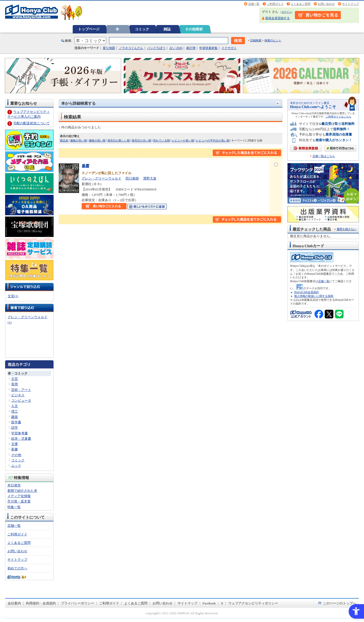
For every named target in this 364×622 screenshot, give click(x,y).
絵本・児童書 (21, 439)
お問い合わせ (326, 4)
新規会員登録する (278, 18)
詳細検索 (256, 40)
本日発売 (14, 485)
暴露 (85, 166)
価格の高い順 (97, 140)
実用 (15, 384)
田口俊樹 (132, 178)
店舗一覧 (254, 4)
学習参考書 (20, 433)
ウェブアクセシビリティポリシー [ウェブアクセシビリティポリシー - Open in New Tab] (253, 603)
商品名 (64, 140)
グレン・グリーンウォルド (102, 178)
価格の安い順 (79, 140)
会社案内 (14, 603)
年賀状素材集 (208, 48)
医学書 (16, 422)
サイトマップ (350, 4)
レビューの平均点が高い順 (213, 140)
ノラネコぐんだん (131, 48)
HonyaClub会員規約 (306, 292)
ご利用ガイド (275, 4)
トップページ (89, 29)
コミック (142, 29)
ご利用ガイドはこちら (338, 117)
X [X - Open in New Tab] (222, 603)
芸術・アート (21, 390)
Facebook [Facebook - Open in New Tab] (209, 603)
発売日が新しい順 (119, 140)
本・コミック (18, 373)
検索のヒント (273, 40)
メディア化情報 (19, 496)
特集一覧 (14, 507)
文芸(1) (13, 296)
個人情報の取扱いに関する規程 (314, 296)
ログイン (286, 12)
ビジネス (18, 395)
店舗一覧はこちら (324, 156)
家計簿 (191, 48)
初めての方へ (17, 568)
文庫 (15, 444)
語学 (15, 428)
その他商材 (194, 29)
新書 (15, 449)
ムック (16, 466)
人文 (15, 406)
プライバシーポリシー (78, 603)
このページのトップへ (340, 603)
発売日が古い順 (141, 140)
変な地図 (109, 48)
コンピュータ (21, 400)
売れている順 (161, 140)
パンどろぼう (156, 48)
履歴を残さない (347, 229)
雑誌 (167, 29)
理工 (15, 411)
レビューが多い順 (183, 140)
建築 (15, 417)
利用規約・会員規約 (41, 603)
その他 (16, 455)
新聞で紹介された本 (22, 491)
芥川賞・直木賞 (19, 501)
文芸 (15, 379)
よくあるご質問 (301, 4)
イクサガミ (229, 48)
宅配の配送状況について (32, 123)
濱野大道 (150, 178)
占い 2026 (176, 48)
